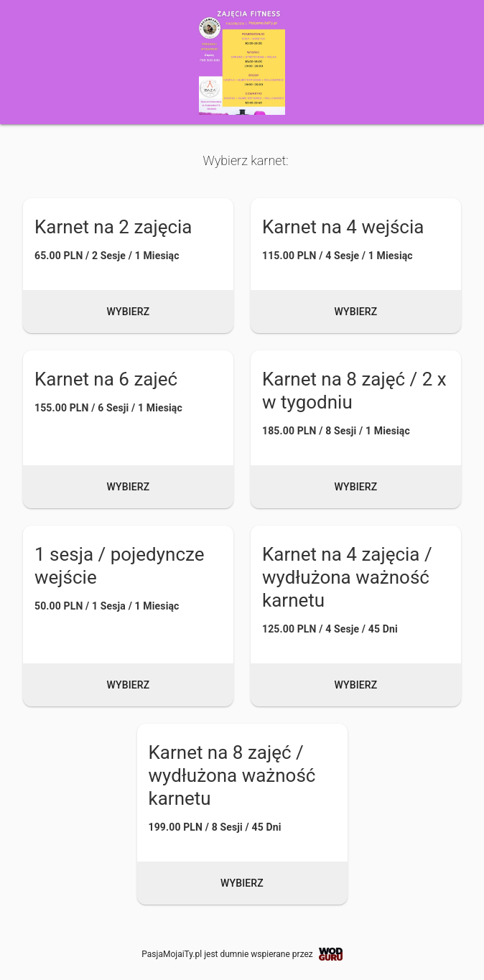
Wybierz (129, 312)
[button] (128, 266)
